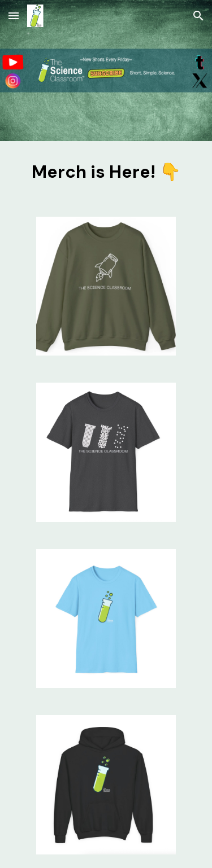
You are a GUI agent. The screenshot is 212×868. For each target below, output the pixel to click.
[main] (106, 172)
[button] (14, 16)
